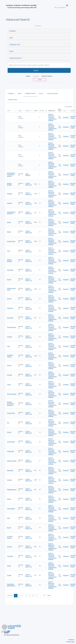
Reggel (9, 280)
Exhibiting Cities (12, 100)
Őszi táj (9, 299)
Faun (8, 346)
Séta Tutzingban (12, 394)
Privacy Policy (70, 642)
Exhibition (13, 31)
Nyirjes (9, 222)
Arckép (9, 499)
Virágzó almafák (9, 184)
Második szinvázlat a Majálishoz (10, 404)
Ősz (8, 423)
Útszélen (10, 203)
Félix (8, 518)
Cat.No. (42, 111)
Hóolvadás (10, 270)
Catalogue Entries (30, 93)
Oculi (9, 251)
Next (49, 596)
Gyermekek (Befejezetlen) (11, 585)
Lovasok (9, 337)
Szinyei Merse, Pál (29, 184)
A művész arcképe (10, 537)
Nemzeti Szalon (73, 117)
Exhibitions (11, 94)
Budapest (66, 117)
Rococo (9, 365)
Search (36, 70)
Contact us (71, 640)
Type (20, 111)
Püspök (9, 575)
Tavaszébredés (11, 327)
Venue (11, 51)
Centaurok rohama (10, 356)
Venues (41, 94)
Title (9, 111)
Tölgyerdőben (11, 509)
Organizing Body (15, 58)
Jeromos (10, 547)
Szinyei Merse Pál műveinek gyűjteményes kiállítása (52, 117)
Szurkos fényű (11, 241)
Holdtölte (10, 194)
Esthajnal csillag (12, 461)
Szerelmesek (11, 413)
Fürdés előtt (10, 451)
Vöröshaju (10, 556)
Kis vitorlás (10, 318)
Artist (11, 38)
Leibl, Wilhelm (28, 175)
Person (28, 111)
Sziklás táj (10, 308)
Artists (20, 94)
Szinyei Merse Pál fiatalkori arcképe (11, 175)
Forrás (9, 384)
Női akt (9, 528)
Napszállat (10, 470)
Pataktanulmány (12, 490)
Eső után (10, 375)
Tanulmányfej (11, 442)
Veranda (9, 480)
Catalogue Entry (15, 45)
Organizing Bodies (52, 94)
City (65, 111)
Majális (9, 232)
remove (40, 80)
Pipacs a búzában (9, 260)
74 (44, 596)
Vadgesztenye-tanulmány (11, 213)
